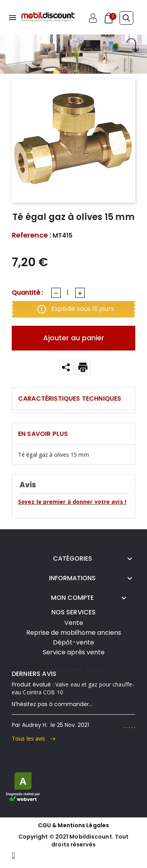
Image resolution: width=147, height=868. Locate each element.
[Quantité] (67, 293)
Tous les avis (34, 738)
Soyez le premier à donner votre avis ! (72, 502)
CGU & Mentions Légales (73, 825)
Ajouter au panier (74, 338)
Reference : (31, 235)
